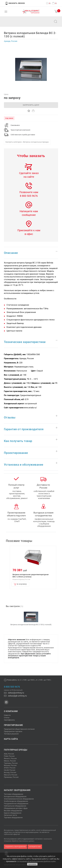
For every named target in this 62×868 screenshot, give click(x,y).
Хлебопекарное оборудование (16, 801)
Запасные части (10, 815)
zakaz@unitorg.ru (15, 23)
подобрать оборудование (16, 847)
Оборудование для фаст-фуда (16, 808)
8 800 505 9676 (29, 196)
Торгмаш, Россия (11, 763)
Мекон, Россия (10, 761)
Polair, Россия (9, 756)
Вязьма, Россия (10, 765)
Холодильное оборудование (15, 796)
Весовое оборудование (13, 811)
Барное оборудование (13, 813)
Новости (7, 715)
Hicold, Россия (10, 770)
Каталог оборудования (17, 790)
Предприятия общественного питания (19, 729)
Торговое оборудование (13, 818)
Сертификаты (9, 720)
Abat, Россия (9, 754)
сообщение (29, 215)
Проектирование (13, 725)
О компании (11, 711)
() (48, 3)
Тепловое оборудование (14, 794)
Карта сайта (11, 739)
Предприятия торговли (13, 731)
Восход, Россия (10, 772)
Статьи (7, 718)
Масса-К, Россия (11, 775)
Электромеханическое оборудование (19, 799)
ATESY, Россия (10, 768)
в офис (29, 234)
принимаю (32, 864)
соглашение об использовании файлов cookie (36, 861)
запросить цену (31, 105)
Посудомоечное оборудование (16, 804)
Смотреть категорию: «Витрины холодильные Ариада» (27, 142)
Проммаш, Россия (11, 777)
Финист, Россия (10, 758)
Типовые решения (11, 734)
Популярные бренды (16, 750)
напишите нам (35, 847)
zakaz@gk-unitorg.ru (15, 696)
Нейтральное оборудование (15, 806)
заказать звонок (15, 3)
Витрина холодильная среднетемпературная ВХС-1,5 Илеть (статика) (31, 576)
